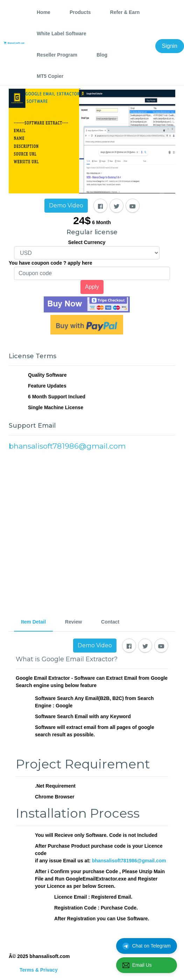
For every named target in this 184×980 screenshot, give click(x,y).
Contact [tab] (110, 622)
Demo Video (66, 205)
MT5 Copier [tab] (50, 76)
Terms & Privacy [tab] (39, 970)
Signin (170, 46)
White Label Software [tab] (62, 34)
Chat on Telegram (147, 946)
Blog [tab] (102, 55)
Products (80, 12)
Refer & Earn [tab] (125, 12)
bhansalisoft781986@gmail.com (129, 861)
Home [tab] (44, 12)
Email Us (137, 965)
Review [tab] (73, 622)
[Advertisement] (92, 529)
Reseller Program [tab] (57, 55)
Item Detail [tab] (33, 622)
